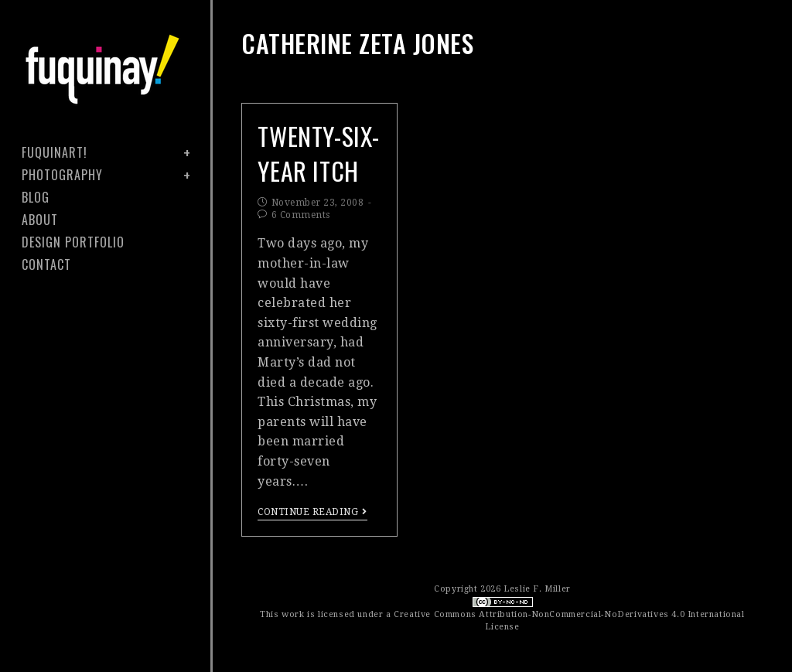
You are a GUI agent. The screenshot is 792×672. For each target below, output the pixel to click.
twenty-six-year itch (319, 153)
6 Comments (301, 215)
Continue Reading (312, 512)
